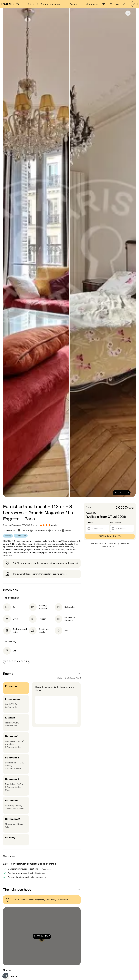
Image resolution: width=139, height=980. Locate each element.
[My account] (134, 4)
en (126, 4)
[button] (5, 976)
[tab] (53, 4)
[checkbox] (128, 13)
